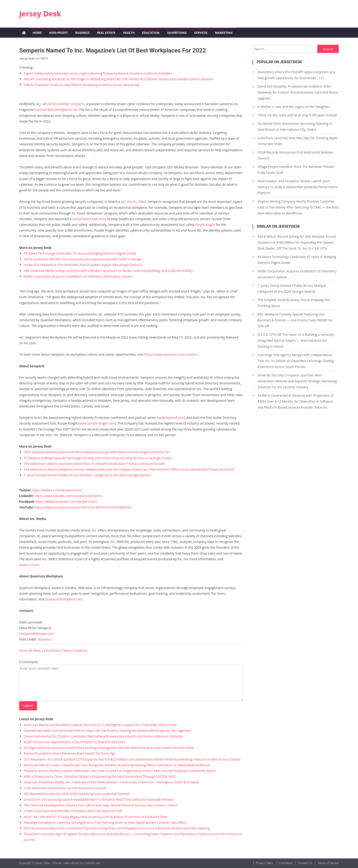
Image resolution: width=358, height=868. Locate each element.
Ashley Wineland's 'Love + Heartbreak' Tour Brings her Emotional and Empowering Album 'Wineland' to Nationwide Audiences (117, 765)
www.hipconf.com (171, 418)
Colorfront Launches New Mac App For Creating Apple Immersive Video (298, 141)
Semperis (78, 104)
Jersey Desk (40, 14)
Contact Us (305, 863)
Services (201, 33)
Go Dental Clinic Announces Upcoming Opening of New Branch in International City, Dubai (295, 126)
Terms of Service (328, 863)
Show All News (30, 650)
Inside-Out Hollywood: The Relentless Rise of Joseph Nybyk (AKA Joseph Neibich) (83, 265)
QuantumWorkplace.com (64, 599)
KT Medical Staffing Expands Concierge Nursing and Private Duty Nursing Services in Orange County (98, 458)
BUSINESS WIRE (56, 104)
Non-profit (58, 33)
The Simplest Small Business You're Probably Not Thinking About (294, 303)
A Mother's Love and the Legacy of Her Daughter (294, 107)
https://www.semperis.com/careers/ (171, 354)
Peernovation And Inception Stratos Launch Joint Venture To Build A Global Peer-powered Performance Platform (298, 187)
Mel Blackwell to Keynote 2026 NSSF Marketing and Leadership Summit (77, 794)
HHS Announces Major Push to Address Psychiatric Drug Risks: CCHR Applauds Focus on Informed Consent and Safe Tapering (117, 828)
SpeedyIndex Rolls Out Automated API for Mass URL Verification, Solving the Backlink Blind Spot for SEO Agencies (108, 731)
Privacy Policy (265, 863)
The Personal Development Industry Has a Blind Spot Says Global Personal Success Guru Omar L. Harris (101, 805)
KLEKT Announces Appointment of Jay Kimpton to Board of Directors (75, 742)
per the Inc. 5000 (133, 202)
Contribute (286, 863)
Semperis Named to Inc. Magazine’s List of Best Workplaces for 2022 (113, 50)
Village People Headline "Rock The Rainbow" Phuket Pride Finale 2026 (296, 170)
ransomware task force (89, 219)
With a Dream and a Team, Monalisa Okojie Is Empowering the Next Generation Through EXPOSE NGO (100, 776)
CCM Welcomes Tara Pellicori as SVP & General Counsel (65, 788)
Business (82, 33)
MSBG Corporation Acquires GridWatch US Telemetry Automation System (78, 276)
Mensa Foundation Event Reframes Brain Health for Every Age (70, 753)
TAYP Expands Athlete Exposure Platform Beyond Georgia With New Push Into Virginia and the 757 (97, 452)
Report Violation (75, 650)
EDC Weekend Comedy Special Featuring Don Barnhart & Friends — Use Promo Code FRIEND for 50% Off (295, 320)
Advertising (177, 33)
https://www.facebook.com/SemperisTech (66, 502)
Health (129, 33)
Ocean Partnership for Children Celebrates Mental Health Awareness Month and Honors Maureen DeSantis (103, 736)
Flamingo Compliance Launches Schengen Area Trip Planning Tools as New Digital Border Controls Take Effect (105, 822)
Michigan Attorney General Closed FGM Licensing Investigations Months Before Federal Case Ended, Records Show (109, 748)
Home (37, 33)
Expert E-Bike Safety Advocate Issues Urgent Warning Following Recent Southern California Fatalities (98, 73)
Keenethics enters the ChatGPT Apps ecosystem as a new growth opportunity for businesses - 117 (296, 75)
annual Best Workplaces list (57, 110)
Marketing (224, 33)
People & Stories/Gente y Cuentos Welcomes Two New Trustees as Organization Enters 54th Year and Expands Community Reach (120, 771)
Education (151, 33)
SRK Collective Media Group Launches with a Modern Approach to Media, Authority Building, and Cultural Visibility (108, 271)
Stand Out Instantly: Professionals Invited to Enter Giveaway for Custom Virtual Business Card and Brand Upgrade (298, 92)
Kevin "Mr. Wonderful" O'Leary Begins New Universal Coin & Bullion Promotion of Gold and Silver (96, 817)
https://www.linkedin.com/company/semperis (68, 496)
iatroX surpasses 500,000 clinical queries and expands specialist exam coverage (83, 259)
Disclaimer (52, 650)
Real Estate (106, 33)
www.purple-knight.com (97, 423)
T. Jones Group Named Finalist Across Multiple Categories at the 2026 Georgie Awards (87, 475)
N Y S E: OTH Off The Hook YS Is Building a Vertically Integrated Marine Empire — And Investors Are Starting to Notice (296, 340)
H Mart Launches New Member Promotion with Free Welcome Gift (73, 811)
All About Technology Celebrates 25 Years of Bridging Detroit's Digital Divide (80, 253)
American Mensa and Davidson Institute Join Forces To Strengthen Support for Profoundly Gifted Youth (100, 725)
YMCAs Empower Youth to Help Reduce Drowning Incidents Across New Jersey (82, 85)
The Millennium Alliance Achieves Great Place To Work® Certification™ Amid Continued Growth (94, 464)
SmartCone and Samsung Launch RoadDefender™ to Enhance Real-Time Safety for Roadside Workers (99, 799)
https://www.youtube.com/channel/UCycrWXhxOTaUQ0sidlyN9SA (83, 507)
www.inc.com (29, 565)
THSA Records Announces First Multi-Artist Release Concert (295, 155)
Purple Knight (205, 225)
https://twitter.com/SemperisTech (57, 490)
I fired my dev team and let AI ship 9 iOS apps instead (297, 115)
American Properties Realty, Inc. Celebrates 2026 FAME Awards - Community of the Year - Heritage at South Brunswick (111, 782)
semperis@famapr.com (37, 634)
